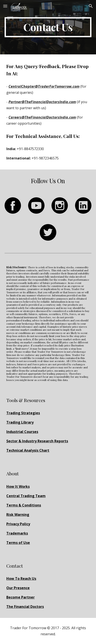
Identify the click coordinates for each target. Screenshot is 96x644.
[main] (48, 27)
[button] (5, 6)
